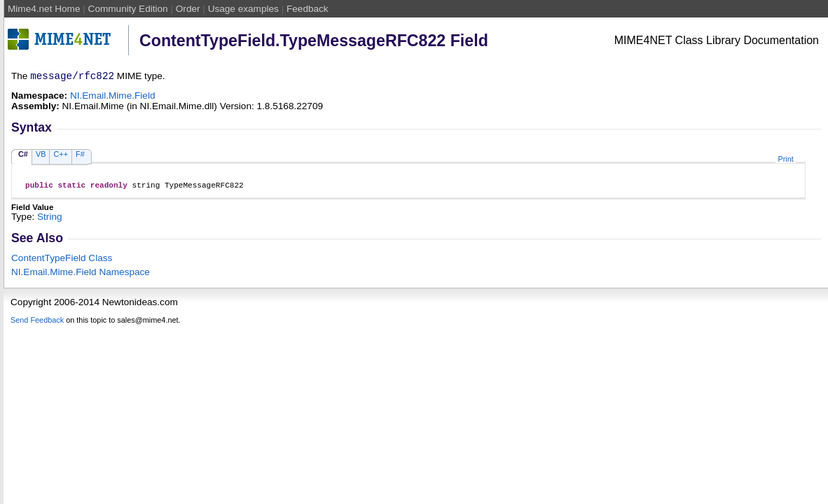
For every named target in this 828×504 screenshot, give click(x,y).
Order (188, 9)
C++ (61, 156)
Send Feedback (37, 324)
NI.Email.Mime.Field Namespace (81, 276)
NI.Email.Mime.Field (113, 98)
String (50, 221)
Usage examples (243, 9)
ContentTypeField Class (62, 262)
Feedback (308, 9)
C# (23, 156)
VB (41, 156)
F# (80, 156)
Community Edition (128, 9)
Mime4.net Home (44, 9)
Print (785, 161)
